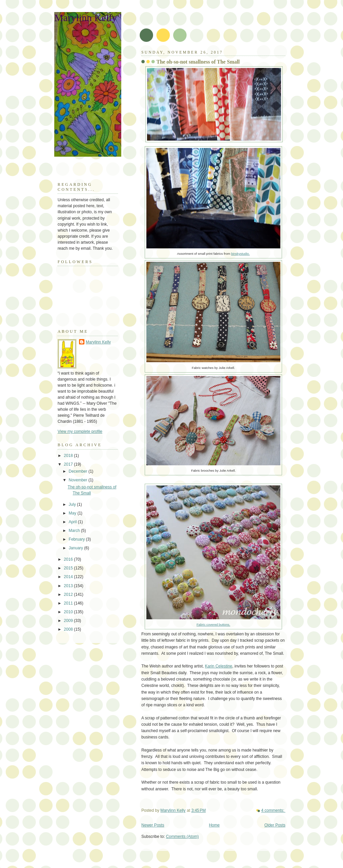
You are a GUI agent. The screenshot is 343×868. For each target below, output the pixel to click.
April (73, 522)
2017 (69, 464)
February (77, 539)
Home (214, 825)
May (73, 513)
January (76, 548)
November (79, 480)
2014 (69, 577)
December (79, 471)
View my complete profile (80, 431)
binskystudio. (241, 254)
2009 (69, 621)
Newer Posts (153, 825)
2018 (69, 456)
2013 (69, 586)
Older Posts (275, 825)
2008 (69, 629)
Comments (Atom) (183, 837)
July (73, 504)
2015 (69, 568)
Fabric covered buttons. (214, 624)
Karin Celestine (219, 666)
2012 (69, 595)
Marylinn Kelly (85, 18)
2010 (69, 612)
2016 (69, 559)
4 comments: (273, 810)
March (75, 531)
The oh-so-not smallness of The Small (198, 62)
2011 (69, 603)
